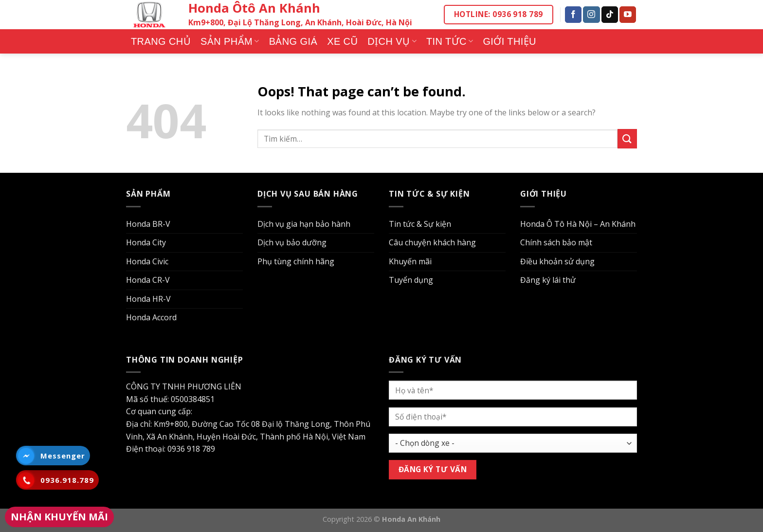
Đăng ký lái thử (548, 280)
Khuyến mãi (410, 261)
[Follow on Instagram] (591, 15)
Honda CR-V (148, 280)
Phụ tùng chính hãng (296, 261)
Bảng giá (293, 41)
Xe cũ (342, 41)
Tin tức (450, 41)
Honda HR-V (148, 299)
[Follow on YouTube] (628, 15)
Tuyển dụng (411, 280)
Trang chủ (161, 41)
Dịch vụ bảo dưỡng (292, 242)
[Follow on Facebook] (573, 15)
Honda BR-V (148, 224)
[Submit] (627, 138)
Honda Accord (151, 317)
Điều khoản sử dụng (557, 261)
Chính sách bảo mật (556, 242)
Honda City (146, 242)
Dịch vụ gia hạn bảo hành (304, 224)
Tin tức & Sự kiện (420, 224)
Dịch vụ (392, 41)
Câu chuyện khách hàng (432, 242)
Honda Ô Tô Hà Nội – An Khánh (578, 224)
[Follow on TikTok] (610, 15)
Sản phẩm (230, 41)
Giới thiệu (509, 41)
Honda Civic (147, 261)
